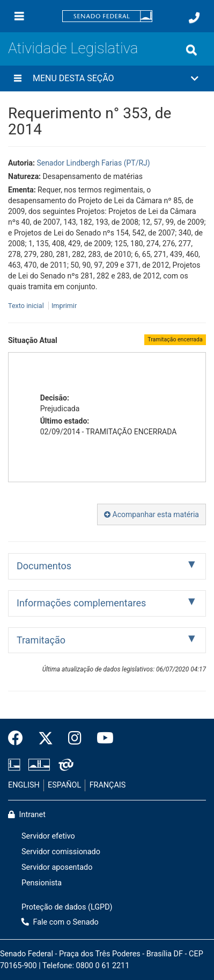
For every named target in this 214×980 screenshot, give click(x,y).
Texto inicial (27, 306)
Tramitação (41, 640)
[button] (107, 78)
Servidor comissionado (61, 852)
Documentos (44, 566)
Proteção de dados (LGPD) (67, 907)
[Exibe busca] (191, 50)
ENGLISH (24, 785)
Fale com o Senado (60, 922)
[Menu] (19, 16)
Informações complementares (81, 603)
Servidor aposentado (57, 867)
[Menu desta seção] (18, 78)
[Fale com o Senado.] (194, 18)
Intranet (27, 815)
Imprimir (64, 306)
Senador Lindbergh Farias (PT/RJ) (93, 163)
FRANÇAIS (108, 785)
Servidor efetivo (48, 836)
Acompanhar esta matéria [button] (152, 514)
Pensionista (42, 883)
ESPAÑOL (64, 785)
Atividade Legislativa (73, 48)
